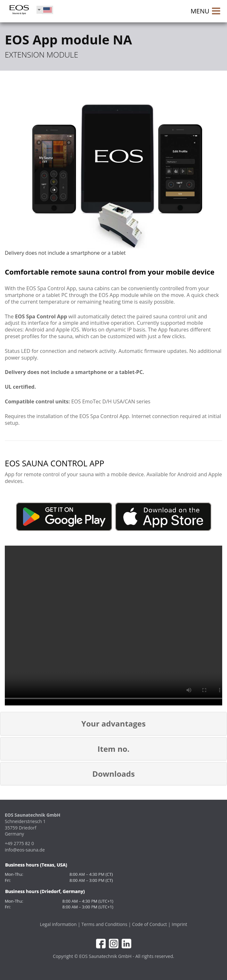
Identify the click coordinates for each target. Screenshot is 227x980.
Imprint (179, 924)
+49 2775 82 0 (19, 843)
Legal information (58, 924)
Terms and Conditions (104, 924)
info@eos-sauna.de (25, 850)
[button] (113, 723)
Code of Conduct (150, 924)
